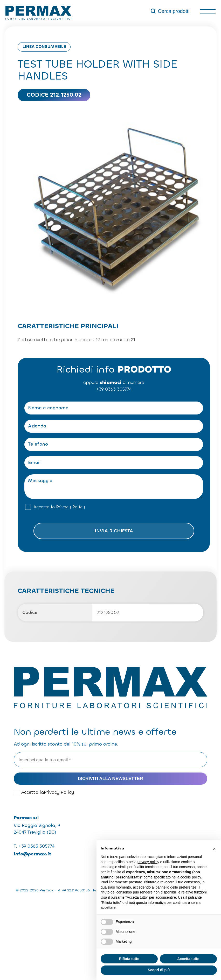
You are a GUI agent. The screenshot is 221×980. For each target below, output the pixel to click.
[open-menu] (208, 11)
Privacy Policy (70, 507)
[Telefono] (114, 444)
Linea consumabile (44, 47)
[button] (214, 849)
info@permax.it (33, 854)
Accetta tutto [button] (188, 959)
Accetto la (59, 507)
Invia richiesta (114, 531)
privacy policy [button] (148, 862)
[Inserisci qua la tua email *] (111, 760)
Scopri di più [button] (159, 970)
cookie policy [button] (191, 877)
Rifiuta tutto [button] (129, 959)
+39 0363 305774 (114, 389)
